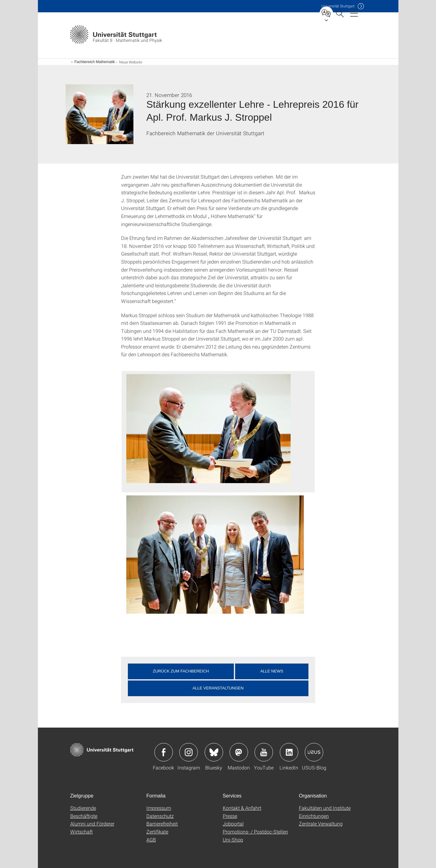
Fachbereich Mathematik (95, 62)
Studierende (83, 808)
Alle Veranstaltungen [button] (218, 688)
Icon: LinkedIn (289, 752)
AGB (151, 840)
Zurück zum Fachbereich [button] (181, 671)
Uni (338, 6)
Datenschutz (160, 816)
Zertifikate (157, 832)
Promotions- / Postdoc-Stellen (255, 832)
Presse (230, 816)
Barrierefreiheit (162, 824)
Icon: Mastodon (239, 752)
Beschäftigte (84, 816)
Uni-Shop (233, 840)
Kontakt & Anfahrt (242, 808)
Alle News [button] (272, 671)
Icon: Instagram (189, 752)
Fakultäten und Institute (325, 808)
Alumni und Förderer (92, 824)
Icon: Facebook (164, 752)
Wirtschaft (81, 832)
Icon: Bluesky (214, 752)
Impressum (159, 808)
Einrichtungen (314, 816)
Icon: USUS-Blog (314, 752)
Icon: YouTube (264, 752)
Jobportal (233, 824)
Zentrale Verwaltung (321, 824)
